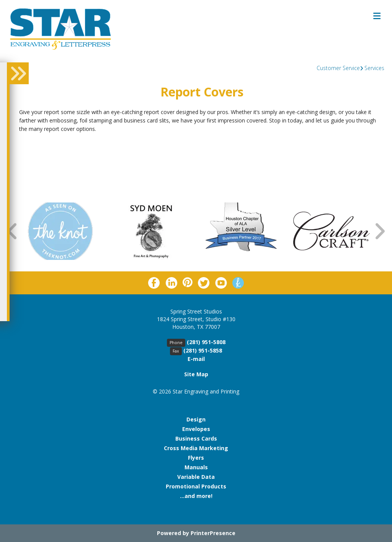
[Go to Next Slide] (379, 231)
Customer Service (338, 68)
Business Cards (196, 438)
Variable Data (196, 477)
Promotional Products (196, 486)
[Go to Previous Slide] (13, 231)
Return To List (46, 147)
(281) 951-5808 (206, 342)
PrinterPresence (213, 533)
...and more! (196, 496)
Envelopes (196, 429)
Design (196, 419)
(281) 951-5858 (203, 350)
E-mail (196, 359)
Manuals (196, 467)
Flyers (196, 458)
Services (374, 68)
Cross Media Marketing (196, 448)
